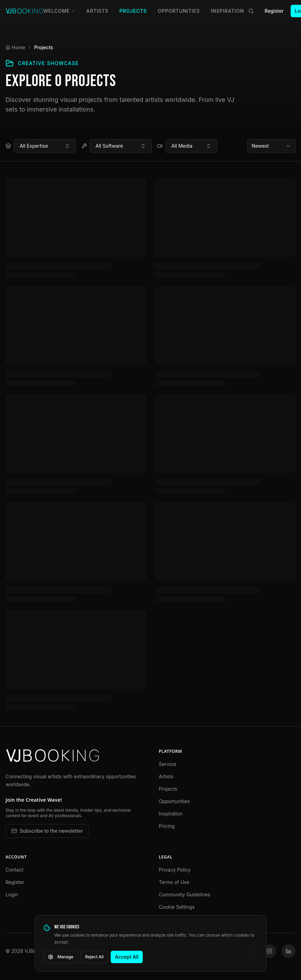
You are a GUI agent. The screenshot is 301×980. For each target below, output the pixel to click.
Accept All (127, 957)
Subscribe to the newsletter (47, 831)
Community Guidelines (185, 894)
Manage (61, 957)
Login (12, 894)
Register (274, 11)
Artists (97, 11)
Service (168, 764)
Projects (133, 11)
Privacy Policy (175, 870)
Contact (14, 870)
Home (15, 47)
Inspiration (228, 11)
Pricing (167, 826)
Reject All (94, 957)
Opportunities (179, 11)
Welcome (59, 11)
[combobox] (45, 146)
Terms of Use (174, 882)
